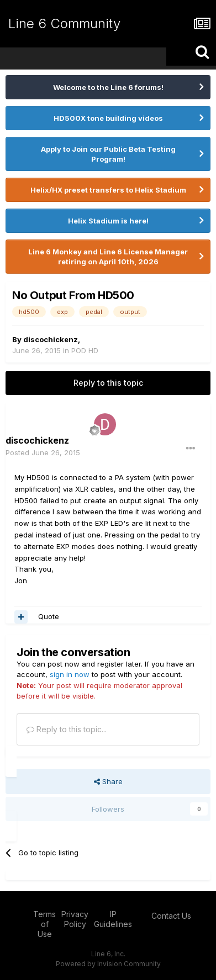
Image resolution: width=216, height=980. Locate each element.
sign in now (70, 674)
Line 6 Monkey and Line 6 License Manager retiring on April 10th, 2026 (108, 257)
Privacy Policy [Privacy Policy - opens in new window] (75, 919)
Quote (49, 616)
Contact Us (171, 916)
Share (108, 781)
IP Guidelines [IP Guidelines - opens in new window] (113, 919)
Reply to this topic (108, 383)
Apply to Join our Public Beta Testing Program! (108, 154)
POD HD (85, 350)
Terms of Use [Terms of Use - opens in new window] (44, 924)
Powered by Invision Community (108, 964)
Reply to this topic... (67, 729)
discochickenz (51, 339)
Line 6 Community (64, 23)
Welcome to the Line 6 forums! (108, 87)
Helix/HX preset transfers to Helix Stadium (108, 190)
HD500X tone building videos (108, 118)
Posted (43, 452)
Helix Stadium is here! (108, 221)
